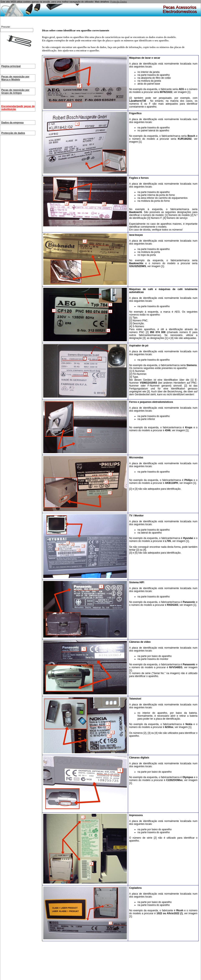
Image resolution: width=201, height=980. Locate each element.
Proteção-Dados (119, 2)
